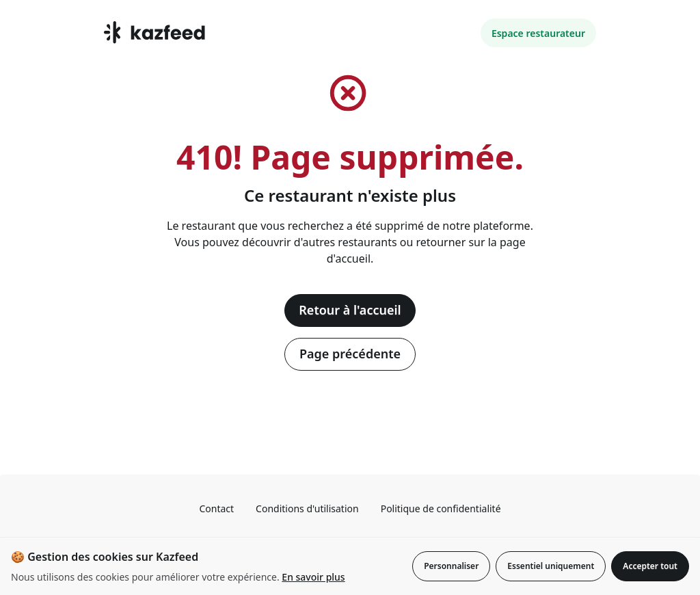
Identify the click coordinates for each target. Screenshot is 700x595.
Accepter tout (650, 566)
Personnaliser (451, 566)
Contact (216, 508)
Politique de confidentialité (441, 508)
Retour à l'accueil (350, 310)
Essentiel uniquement (551, 566)
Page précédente (350, 354)
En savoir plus (313, 577)
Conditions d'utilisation (307, 508)
